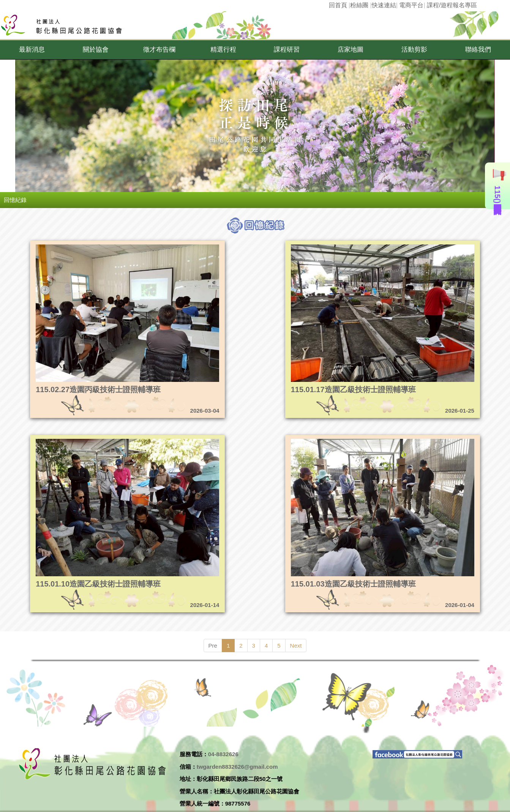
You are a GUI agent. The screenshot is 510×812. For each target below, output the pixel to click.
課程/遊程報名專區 (452, 5)
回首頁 (338, 5)
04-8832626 (223, 754)
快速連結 (384, 5)
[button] (32, 50)
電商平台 (411, 5)
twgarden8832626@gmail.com (237, 767)
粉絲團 (359, 5)
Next (296, 646)
